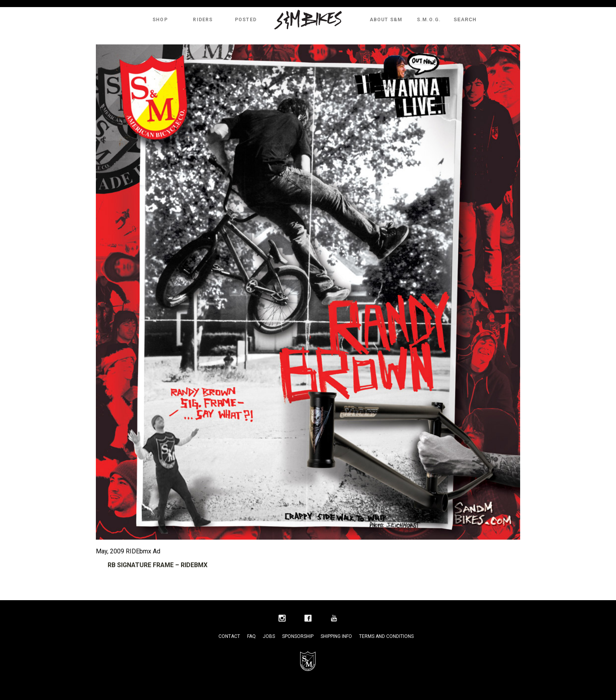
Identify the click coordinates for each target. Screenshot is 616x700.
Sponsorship (298, 636)
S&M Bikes (308, 20)
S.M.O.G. (429, 20)
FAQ (251, 636)
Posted (246, 20)
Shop (160, 20)
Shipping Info (336, 636)
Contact (229, 636)
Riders (203, 20)
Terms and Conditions (386, 636)
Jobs (269, 636)
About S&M (386, 20)
